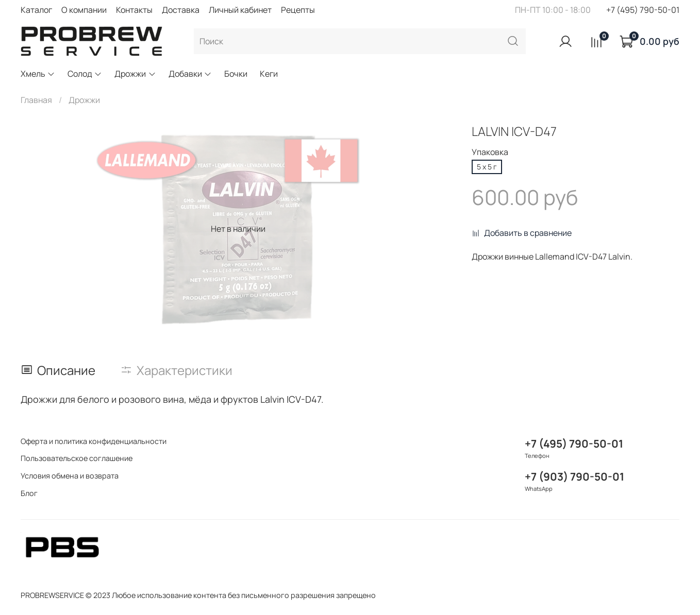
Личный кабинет (240, 10)
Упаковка (490, 152)
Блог (29, 493)
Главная (36, 100)
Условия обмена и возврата (70, 476)
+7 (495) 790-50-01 (643, 10)
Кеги (269, 74)
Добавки (190, 74)
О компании (84, 10)
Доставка (181, 10)
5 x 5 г (487, 167)
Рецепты (298, 10)
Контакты (134, 10)
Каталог (36, 10)
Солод (85, 74)
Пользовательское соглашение (77, 458)
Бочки (236, 74)
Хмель (38, 74)
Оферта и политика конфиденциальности (94, 441)
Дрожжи (135, 74)
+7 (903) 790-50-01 (574, 476)
